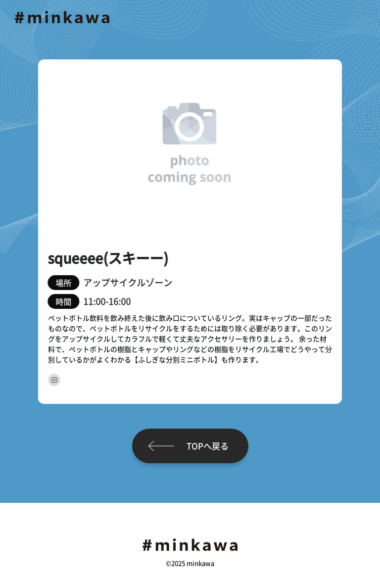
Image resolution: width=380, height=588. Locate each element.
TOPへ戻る (208, 446)
